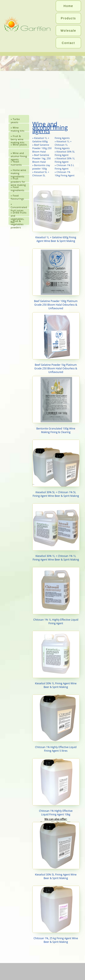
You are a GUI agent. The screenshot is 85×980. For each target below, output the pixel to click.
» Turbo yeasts (15, 120)
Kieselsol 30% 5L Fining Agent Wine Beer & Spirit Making (56, 851)
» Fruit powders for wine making (18, 180)
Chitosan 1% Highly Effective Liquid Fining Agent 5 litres (56, 724)
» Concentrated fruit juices (19, 205)
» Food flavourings (17, 197)
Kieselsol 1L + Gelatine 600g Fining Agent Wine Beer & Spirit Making (56, 214)
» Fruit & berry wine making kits (17, 137)
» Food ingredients (17, 188)
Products (68, 18)
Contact (68, 43)
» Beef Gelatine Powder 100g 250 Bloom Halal (42, 148)
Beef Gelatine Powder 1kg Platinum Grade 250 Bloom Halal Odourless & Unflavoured (56, 343)
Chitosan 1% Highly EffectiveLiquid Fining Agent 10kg (56, 787)
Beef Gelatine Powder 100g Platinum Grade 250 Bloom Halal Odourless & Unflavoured (56, 279)
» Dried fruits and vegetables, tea (19, 214)
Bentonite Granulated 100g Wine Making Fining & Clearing (56, 405)
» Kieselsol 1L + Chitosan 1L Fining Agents (63, 145)
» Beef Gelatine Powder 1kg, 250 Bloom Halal (42, 158)
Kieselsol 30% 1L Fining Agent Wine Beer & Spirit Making (56, 660)
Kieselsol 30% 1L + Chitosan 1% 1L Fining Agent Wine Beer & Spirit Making (56, 532)
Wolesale (68, 31)
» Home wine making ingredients (18, 171)
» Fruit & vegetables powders (17, 222)
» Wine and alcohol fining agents (19, 154)
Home (68, 6)
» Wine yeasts (19, 145)
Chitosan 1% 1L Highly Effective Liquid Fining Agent (56, 596)
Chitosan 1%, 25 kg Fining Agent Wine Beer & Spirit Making (56, 915)
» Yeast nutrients (16, 163)
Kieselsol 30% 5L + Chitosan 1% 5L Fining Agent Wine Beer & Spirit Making (56, 469)
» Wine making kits (17, 129)
